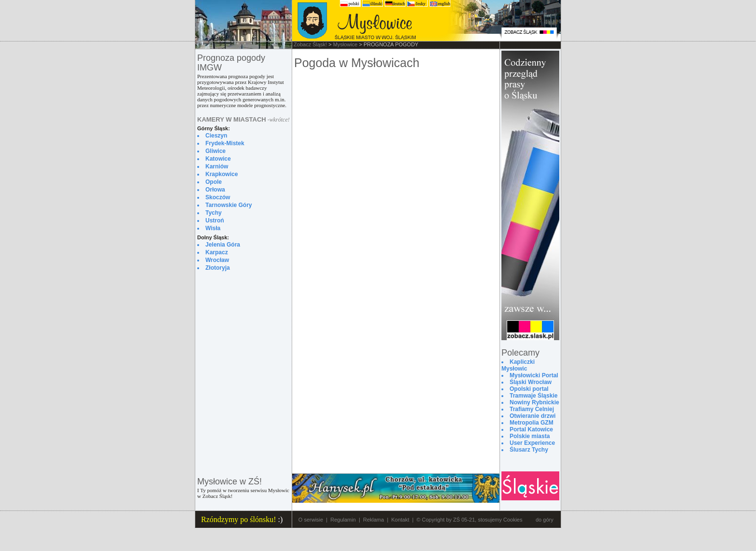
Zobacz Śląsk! (310, 44)
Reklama (373, 520)
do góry (545, 520)
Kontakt (400, 520)
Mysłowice (345, 44)
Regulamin (343, 520)
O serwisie (311, 520)
